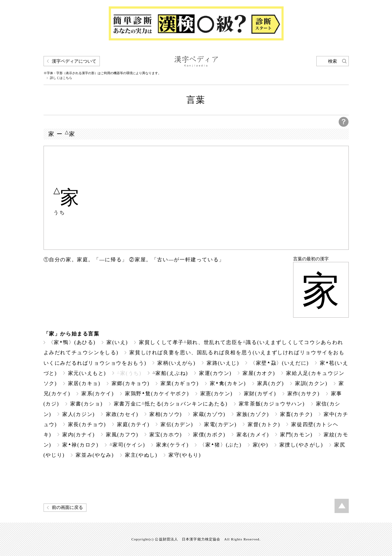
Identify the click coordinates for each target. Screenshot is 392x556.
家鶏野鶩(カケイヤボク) (157, 394)
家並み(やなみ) (95, 455)
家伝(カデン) (177, 424)
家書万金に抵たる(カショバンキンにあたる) (171, 404)
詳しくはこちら (61, 78)
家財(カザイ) (260, 394)
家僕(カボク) (209, 435)
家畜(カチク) (296, 414)
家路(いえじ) (223, 363)
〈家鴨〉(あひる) (72, 342)
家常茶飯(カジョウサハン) (272, 404)
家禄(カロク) (80, 445)
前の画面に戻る (67, 507)
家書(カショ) (86, 404)
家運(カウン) (215, 373)
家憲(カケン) (217, 394)
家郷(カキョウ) (131, 383)
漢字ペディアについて (74, 61)
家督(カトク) (264, 424)
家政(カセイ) (122, 414)
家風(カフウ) (122, 435)
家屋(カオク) (259, 373)
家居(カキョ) (84, 383)
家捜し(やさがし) (301, 445)
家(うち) (129, 373)
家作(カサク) (304, 394)
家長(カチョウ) (87, 424)
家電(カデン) (220, 424)
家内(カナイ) (79, 435)
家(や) (261, 445)
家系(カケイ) (98, 394)
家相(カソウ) (166, 414)
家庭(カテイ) (133, 424)
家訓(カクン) (311, 383)
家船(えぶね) (170, 373)
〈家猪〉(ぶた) (220, 445)
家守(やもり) (185, 455)
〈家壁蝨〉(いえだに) (279, 363)
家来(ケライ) (172, 445)
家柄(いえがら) (176, 363)
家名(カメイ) (253, 435)
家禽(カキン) (228, 383)
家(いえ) (117, 342)
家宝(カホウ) (166, 435)
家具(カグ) (271, 383)
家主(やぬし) (141, 455)
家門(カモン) (296, 435)
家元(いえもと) (87, 373)
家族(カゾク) (253, 414)
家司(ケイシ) (127, 445)
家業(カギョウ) (180, 383)
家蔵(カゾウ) (209, 414)
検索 (333, 61)
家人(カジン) (79, 414)
